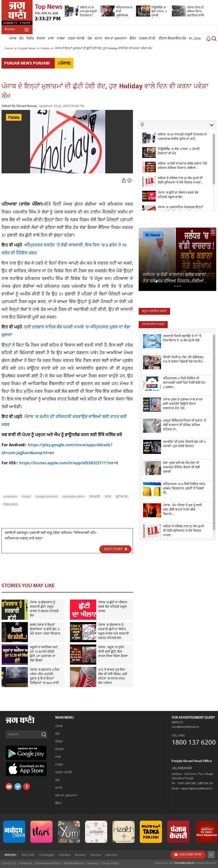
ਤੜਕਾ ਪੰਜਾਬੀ (76, 39)
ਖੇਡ (90, 39)
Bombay (80, 855)
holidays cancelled (47, 497)
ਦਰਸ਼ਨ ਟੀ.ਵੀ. (148, 39)
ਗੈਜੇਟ (133, 39)
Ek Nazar (153, 235)
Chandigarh (47, 855)
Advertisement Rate (48, 863)
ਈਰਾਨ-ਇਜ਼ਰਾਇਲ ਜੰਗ (173, 39)
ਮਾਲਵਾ (61, 39)
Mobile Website (74, 863)
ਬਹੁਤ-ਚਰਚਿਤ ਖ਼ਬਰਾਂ (154, 311)
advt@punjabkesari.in (185, 727)
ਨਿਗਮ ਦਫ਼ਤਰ (11, 505)
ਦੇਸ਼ (21, 39)
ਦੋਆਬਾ (41, 39)
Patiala (14, 118)
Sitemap (93, 863)
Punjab (26, 497)
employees (10, 497)
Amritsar (95, 855)
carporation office (74, 497)
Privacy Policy (110, 863)
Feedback (26, 863)
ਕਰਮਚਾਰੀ (95, 497)
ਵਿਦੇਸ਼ (30, 39)
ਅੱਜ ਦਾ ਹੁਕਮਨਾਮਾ (116, 39)
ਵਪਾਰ (98, 39)
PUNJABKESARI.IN (184, 863)
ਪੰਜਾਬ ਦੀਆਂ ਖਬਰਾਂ (153, 325)
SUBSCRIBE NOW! (188, 855)
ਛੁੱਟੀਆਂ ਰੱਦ (122, 497)
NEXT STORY (116, 549)
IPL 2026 (195, 39)
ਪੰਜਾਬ (13, 39)
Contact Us (9, 863)
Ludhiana (65, 855)
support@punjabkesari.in (196, 789)
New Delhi (28, 855)
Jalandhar (112, 855)
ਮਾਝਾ (51, 39)
